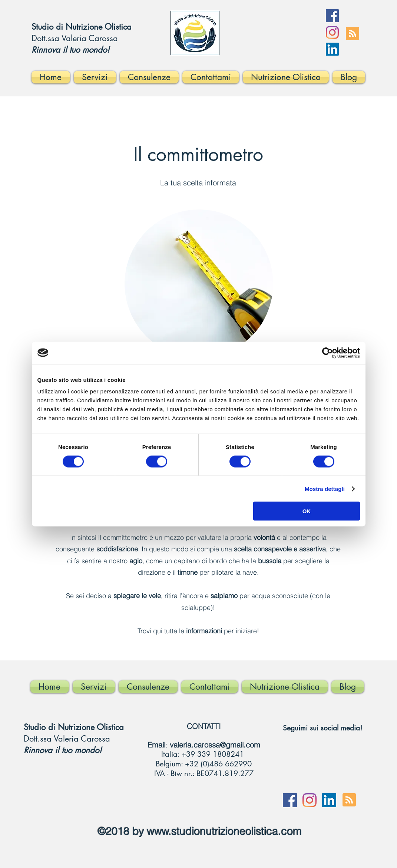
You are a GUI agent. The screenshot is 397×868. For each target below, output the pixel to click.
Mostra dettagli (325, 489)
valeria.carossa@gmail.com (215, 745)
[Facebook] (332, 16)
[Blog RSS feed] (353, 34)
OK (307, 511)
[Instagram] (332, 32)
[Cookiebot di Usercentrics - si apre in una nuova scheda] (327, 353)
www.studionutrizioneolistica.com (224, 831)
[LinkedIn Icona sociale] (332, 49)
